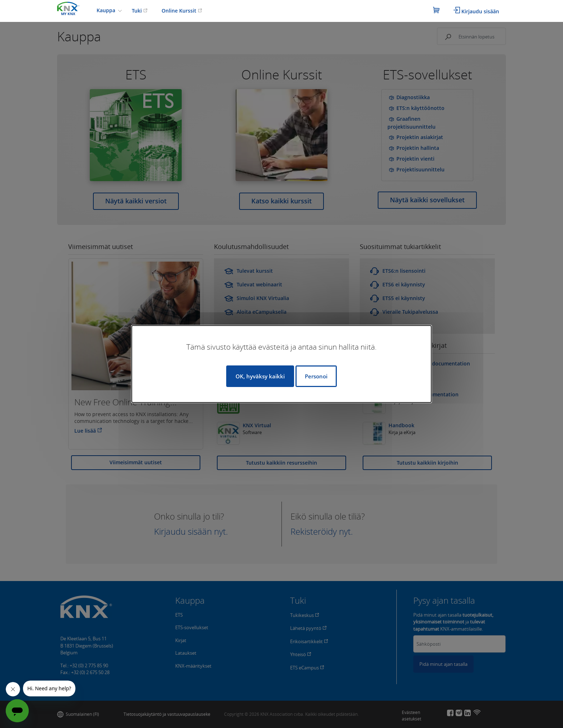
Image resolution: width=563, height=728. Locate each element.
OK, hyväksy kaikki (260, 376)
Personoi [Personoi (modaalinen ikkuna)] (316, 376)
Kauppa (107, 10)
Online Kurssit (182, 11)
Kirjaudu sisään (476, 11)
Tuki (140, 11)
